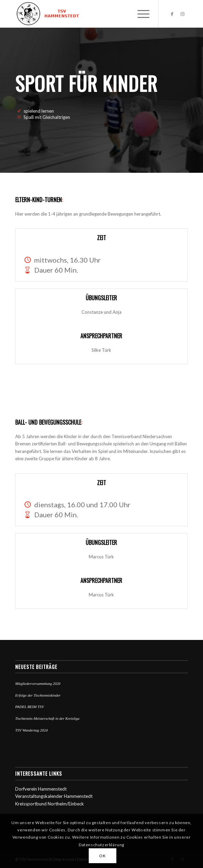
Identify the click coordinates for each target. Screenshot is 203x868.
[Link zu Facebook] (172, 14)
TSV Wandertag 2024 (31, 730)
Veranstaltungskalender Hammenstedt (54, 796)
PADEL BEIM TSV (30, 707)
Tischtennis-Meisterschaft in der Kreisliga (47, 718)
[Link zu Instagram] (183, 14)
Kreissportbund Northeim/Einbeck (50, 804)
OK (102, 856)
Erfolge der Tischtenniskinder (38, 695)
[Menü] (140, 14)
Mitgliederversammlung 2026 (38, 683)
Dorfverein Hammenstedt (41, 789)
